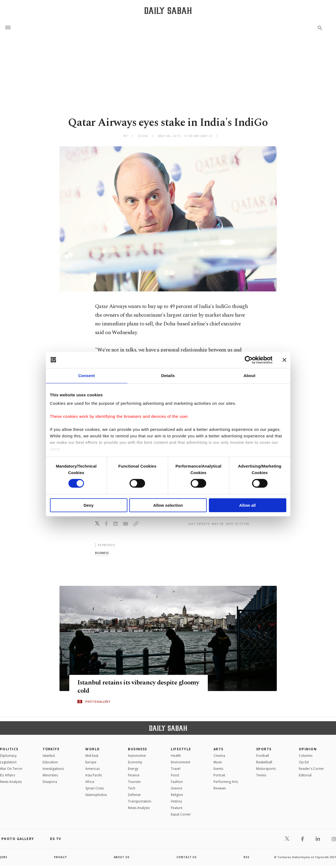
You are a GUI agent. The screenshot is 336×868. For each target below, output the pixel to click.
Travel (176, 769)
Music (218, 762)
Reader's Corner (311, 769)
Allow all (248, 505)
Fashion (177, 782)
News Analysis (11, 782)
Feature (177, 808)
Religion (177, 795)
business (102, 553)
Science (177, 788)
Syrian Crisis (95, 788)
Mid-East (92, 756)
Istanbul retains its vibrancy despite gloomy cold (129, 687)
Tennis (261, 775)
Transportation (140, 801)
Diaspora (50, 782)
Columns (306, 756)
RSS (246, 857)
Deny (89, 505)
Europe (91, 762)
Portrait (219, 775)
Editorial (305, 775)
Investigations (53, 769)
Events (218, 769)
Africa (90, 782)
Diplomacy (8, 756)
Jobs (4, 857)
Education (50, 762)
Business (138, 749)
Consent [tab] (87, 375)
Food (175, 775)
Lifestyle (181, 749)
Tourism (134, 782)
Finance (134, 775)
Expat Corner (181, 814)
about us (122, 857)
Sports (264, 749)
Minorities (50, 775)
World (92, 749)
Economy (135, 762)
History (176, 801)
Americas (92, 769)
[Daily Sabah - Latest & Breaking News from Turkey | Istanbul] (168, 10)
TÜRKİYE (51, 749)
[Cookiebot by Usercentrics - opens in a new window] (249, 360)
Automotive (137, 756)
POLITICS (9, 749)
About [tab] (250, 375)
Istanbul (49, 756)
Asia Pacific (94, 775)
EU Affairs (7, 775)
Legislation (8, 762)
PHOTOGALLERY (98, 702)
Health (176, 756)
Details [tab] (168, 375)
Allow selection (168, 505)
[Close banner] (284, 360)
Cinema (219, 756)
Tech (132, 788)
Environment (180, 762)
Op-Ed (304, 762)
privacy (60, 857)
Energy (133, 769)
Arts (219, 749)
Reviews (220, 788)
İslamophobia (96, 795)
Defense (134, 795)
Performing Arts (226, 782)
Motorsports (266, 769)
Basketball (264, 762)
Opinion (308, 749)
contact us (187, 857)
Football (263, 756)
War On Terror (11, 769)
